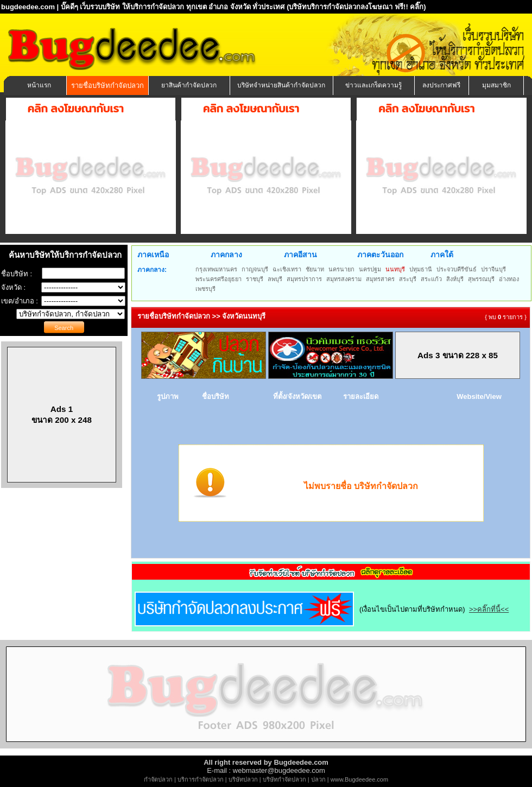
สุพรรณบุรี (481, 279)
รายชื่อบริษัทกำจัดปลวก (107, 85)
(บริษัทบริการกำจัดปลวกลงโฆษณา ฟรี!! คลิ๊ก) (356, 7)
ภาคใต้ (442, 255)
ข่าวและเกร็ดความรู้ (373, 85)
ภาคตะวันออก (380, 255)
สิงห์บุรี (455, 279)
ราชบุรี (255, 279)
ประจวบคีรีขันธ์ (457, 269)
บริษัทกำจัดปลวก (284, 779)
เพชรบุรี (205, 289)
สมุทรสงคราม (344, 279)
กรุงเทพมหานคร (216, 269)
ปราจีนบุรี (493, 269)
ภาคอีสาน (300, 255)
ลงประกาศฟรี (441, 85)
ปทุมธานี (421, 269)
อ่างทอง (509, 279)
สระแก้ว (431, 279)
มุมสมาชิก (496, 85)
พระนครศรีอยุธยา (218, 279)
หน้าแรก (39, 85)
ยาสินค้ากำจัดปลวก (189, 85)
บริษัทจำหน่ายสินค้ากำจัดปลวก (281, 85)
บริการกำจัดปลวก (201, 779)
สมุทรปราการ (304, 279)
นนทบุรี (395, 269)
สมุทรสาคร (380, 279)
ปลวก (318, 779)
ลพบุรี (275, 279)
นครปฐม (370, 269)
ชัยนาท (315, 269)
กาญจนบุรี (255, 269)
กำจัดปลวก (158, 779)
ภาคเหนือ (153, 255)
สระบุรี (408, 279)
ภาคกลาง (226, 255)
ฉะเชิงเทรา (287, 269)
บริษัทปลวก (243, 779)
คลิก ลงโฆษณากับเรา (76, 109)
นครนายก (341, 269)
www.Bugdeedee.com (359, 779)
